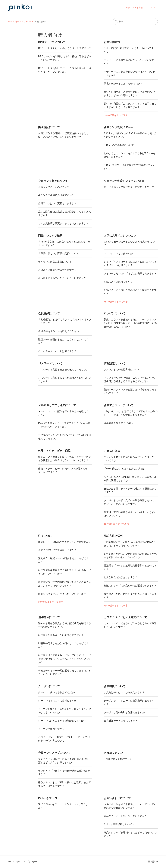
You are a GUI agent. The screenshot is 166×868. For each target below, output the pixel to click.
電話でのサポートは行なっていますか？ (125, 816)
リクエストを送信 (134, 7)
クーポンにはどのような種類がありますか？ (62, 721)
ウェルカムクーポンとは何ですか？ (57, 351)
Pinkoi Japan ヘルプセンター (21, 22)
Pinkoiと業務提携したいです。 (120, 824)
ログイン (151, 7)
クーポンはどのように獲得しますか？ (59, 701)
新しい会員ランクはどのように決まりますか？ (129, 187)
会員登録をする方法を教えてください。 (60, 331)
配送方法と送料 (113, 536)
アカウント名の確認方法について (122, 370)
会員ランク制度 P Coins (119, 127)
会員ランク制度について (53, 181)
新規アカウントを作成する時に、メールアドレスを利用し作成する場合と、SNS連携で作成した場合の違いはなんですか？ (130, 323)
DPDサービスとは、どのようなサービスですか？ (65, 48)
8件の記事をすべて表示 (116, 115)
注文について (46, 536)
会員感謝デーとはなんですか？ (121, 721)
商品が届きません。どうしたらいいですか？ (62, 594)
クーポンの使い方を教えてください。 (59, 692)
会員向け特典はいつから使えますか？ (124, 692)
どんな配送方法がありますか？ (121, 577)
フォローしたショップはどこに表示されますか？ (130, 273)
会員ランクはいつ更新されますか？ (57, 203)
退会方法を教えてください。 (119, 423)
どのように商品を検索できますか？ (57, 270)
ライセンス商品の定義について (55, 262)
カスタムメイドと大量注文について (125, 617)
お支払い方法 (112, 451)
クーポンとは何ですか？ (51, 729)
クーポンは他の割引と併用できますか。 (125, 712)
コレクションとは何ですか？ (119, 253)
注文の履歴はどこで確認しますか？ (57, 550)
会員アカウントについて (119, 405)
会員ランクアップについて (54, 753)
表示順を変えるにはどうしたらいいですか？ (62, 278)
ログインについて (115, 313)
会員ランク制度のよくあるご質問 (124, 181)
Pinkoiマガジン (113, 753)
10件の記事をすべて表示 (51, 602)
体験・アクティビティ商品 (54, 451)
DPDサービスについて (52, 42)
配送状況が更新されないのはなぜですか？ (61, 635)
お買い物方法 (112, 42)
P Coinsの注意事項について (119, 145)
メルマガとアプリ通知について (57, 405)
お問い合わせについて (117, 798)
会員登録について (49, 313)
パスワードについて (50, 363)
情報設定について (115, 363)
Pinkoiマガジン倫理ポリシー (119, 759)
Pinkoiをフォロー (49, 798)
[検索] (135, 21)
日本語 (152, 862)
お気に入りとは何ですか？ (118, 282)
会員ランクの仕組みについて (54, 187)
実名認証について (49, 127)
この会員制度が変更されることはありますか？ (63, 223)
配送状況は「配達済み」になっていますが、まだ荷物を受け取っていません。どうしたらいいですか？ (65, 659)
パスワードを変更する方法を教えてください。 (63, 370)
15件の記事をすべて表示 (116, 524)
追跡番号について (49, 617)
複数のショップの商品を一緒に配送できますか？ (130, 586)
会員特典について (115, 686)
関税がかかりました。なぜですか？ (123, 84)
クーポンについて (49, 686)
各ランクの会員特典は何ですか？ (56, 195)
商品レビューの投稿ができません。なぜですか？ (65, 542)
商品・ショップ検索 (50, 236)
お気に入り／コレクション (120, 236)
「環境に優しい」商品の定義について (59, 253)
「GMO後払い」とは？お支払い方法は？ (126, 469)
